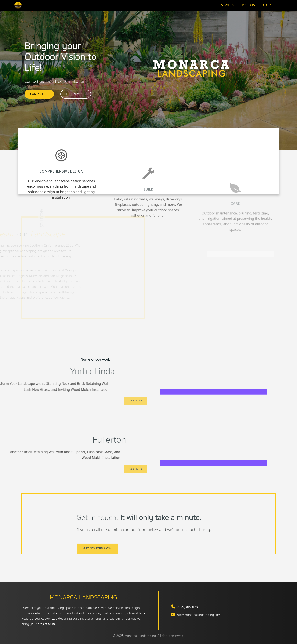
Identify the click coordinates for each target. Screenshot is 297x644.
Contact (269, 5)
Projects (248, 5)
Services (227, 5)
